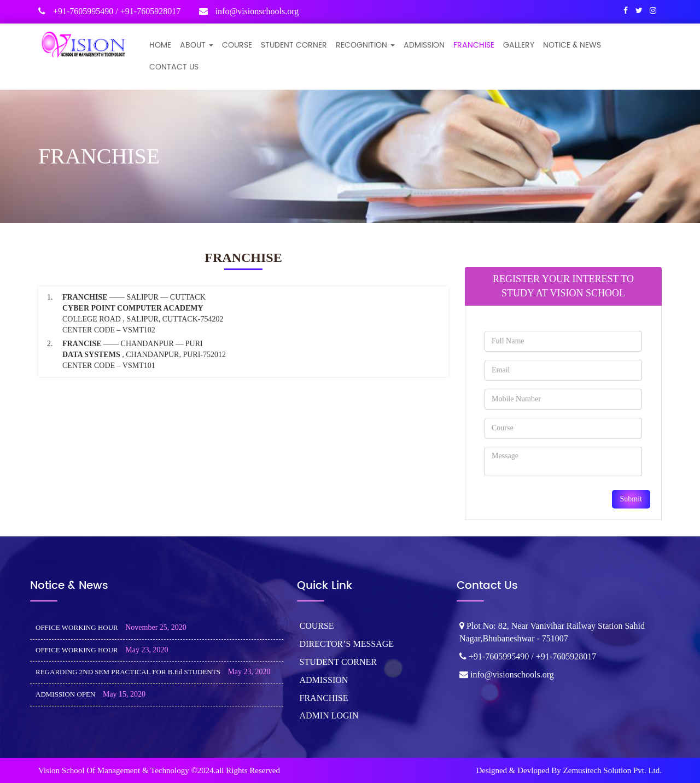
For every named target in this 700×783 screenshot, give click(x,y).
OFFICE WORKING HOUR (77, 627)
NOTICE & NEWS (572, 45)
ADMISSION (424, 45)
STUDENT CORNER (294, 45)
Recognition (365, 45)
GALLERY (519, 45)
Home (160, 45)
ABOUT (197, 45)
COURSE (237, 45)
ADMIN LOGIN (329, 715)
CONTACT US (174, 67)
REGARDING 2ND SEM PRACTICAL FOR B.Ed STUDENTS (128, 672)
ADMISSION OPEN (65, 694)
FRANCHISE (474, 45)
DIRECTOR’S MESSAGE (347, 644)
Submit (631, 499)
